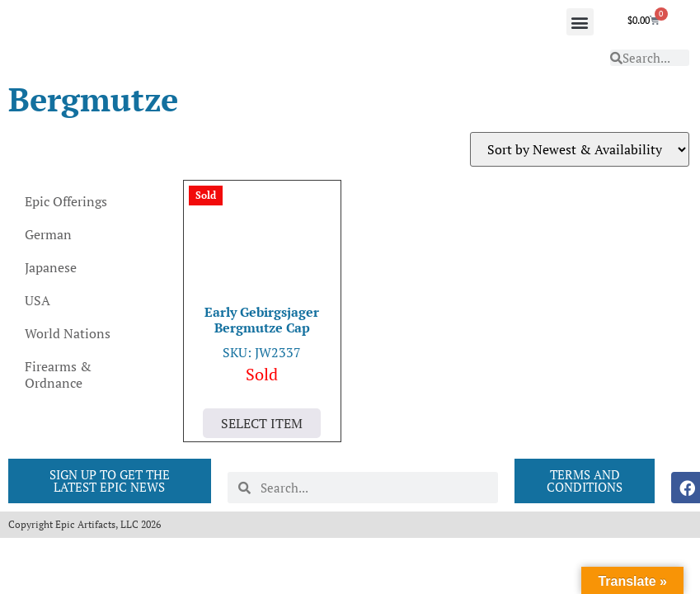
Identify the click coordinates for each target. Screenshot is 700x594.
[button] (580, 22)
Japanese (51, 267)
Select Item (262, 423)
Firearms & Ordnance (58, 375)
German (48, 234)
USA (38, 300)
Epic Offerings (66, 201)
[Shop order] (580, 149)
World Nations (68, 333)
